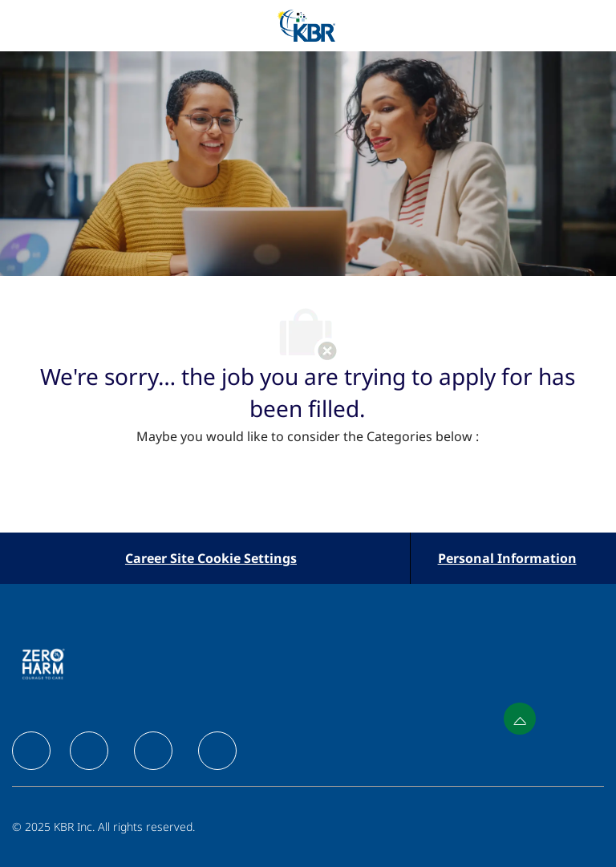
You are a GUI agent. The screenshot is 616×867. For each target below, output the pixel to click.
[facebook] (31, 751)
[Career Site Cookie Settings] (211, 558)
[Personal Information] (507, 558)
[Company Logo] (306, 24)
